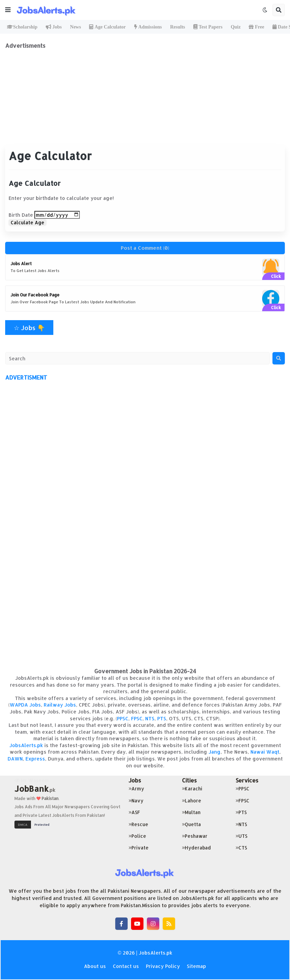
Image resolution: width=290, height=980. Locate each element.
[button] (8, 10)
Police (137, 836)
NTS (150, 718)
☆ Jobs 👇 (29, 328)
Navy (136, 801)
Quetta (191, 824)
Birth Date (21, 215)
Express (35, 759)
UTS (241, 836)
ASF (134, 812)
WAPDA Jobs (25, 705)
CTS (241, 848)
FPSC (137, 718)
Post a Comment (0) (145, 248)
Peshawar (195, 836)
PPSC (123, 718)
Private (139, 848)
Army (136, 788)
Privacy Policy (163, 966)
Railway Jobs (60, 705)
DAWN (15, 759)
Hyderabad (196, 848)
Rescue (138, 824)
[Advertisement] (145, 97)
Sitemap (196, 966)
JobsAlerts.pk (26, 745)
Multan (191, 812)
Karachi (192, 788)
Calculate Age (28, 222)
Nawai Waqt (265, 752)
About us (95, 966)
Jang (214, 752)
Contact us (126, 966)
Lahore (192, 801)
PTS (162, 718)
